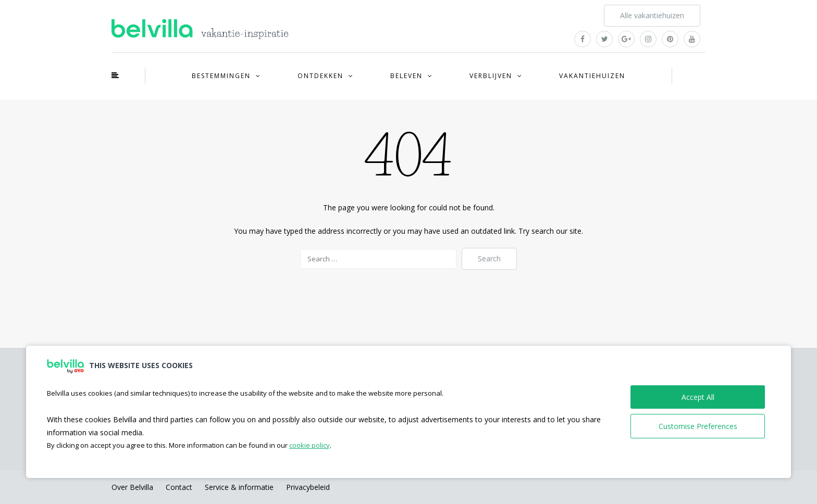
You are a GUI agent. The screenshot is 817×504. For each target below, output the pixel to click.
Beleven (406, 76)
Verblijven (491, 76)
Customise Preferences (698, 426)
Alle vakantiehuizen (652, 15)
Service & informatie (239, 487)
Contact (179, 487)
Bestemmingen (221, 76)
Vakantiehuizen (592, 76)
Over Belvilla (132, 487)
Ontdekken (320, 76)
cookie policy (310, 445)
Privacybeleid (308, 487)
